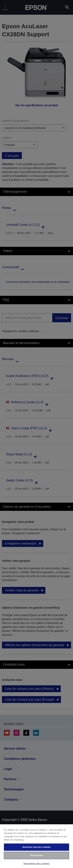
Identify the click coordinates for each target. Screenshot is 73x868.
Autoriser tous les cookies (36, 847)
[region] (36, 846)
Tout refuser (36, 855)
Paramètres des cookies (36, 863)
